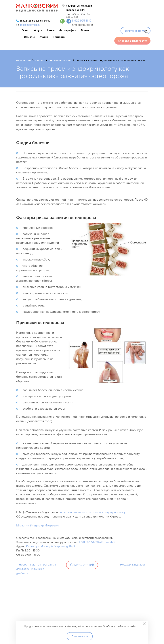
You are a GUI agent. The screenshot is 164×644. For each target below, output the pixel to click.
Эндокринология (60, 61)
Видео (116, 30)
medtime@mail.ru (30, 25)
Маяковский (23, 61)
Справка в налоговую (132, 41)
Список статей (82, 565)
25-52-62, (34, 21)
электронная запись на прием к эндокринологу (92, 512)
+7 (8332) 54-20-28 (91, 542)
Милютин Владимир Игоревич (37, 526)
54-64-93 (45, 21)
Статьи (39, 61)
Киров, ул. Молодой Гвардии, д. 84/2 (51, 546)
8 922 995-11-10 (82, 21)
